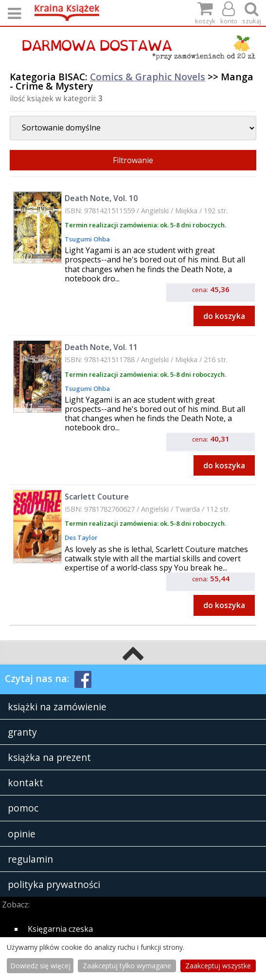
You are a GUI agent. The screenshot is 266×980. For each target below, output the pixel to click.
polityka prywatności (54, 884)
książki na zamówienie (57, 707)
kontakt (26, 783)
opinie (22, 834)
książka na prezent (49, 757)
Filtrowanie (133, 160)
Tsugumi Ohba (87, 239)
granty (22, 732)
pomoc (23, 808)
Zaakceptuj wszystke (218, 966)
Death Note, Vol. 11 (101, 347)
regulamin (30, 859)
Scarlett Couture (97, 497)
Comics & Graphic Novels (148, 77)
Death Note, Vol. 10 (101, 198)
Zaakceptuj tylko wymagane (127, 966)
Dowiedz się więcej (40, 966)
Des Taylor (81, 537)
